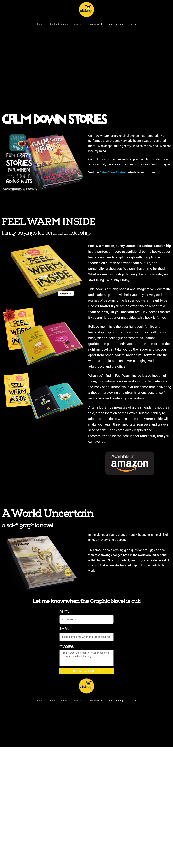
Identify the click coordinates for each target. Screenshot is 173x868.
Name (64, 611)
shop (133, 24)
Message (67, 646)
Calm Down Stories (54, 120)
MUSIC (78, 24)
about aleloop (116, 24)
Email (64, 629)
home (40, 24)
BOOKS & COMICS (59, 24)
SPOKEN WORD (95, 24)
